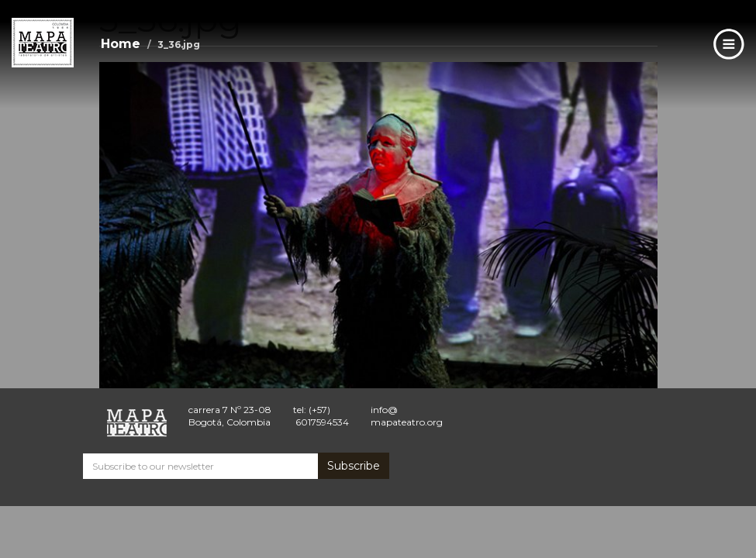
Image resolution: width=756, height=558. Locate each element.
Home (121, 44)
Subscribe (354, 466)
